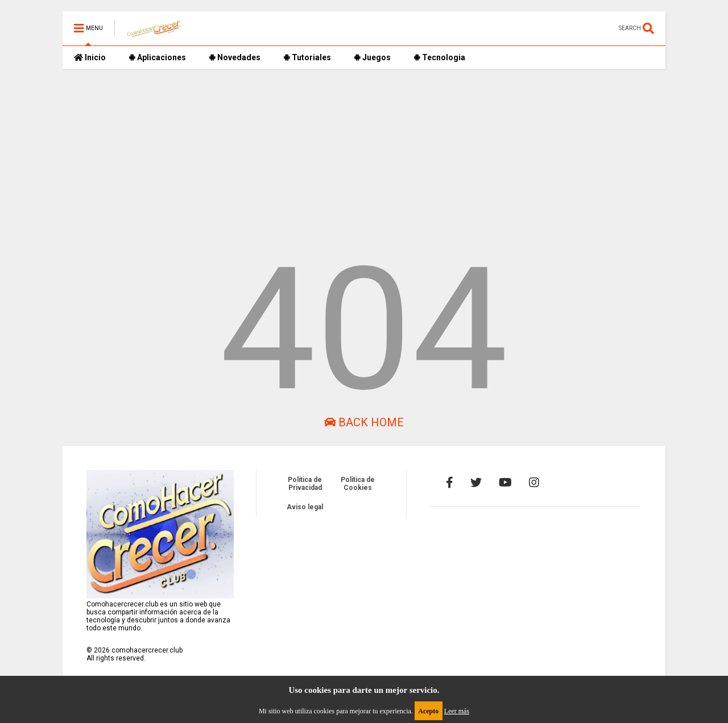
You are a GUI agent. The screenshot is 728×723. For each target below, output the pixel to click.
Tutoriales (307, 57)
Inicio (90, 57)
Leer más (457, 711)
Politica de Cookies (358, 484)
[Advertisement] (364, 148)
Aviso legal (305, 507)
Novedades (235, 57)
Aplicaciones (157, 57)
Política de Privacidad (305, 484)
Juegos (372, 57)
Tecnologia (439, 57)
